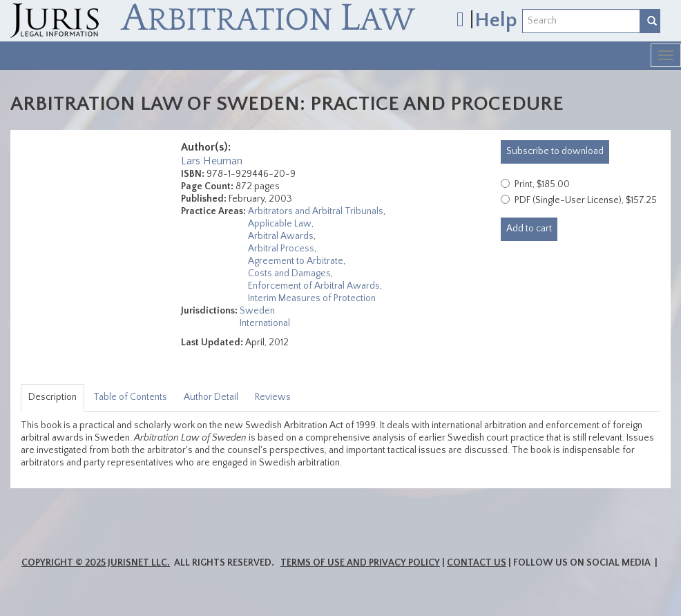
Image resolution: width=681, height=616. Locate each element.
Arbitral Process (281, 249)
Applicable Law (280, 224)
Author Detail (211, 397)
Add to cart (529, 229)
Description (52, 397)
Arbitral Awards (281, 236)
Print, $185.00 (542, 184)
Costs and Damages (289, 273)
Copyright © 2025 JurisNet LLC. (96, 563)
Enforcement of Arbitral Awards (314, 286)
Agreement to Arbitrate (296, 261)
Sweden (257, 311)
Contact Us (477, 563)
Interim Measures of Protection (312, 298)
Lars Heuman (212, 161)
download (555, 151)
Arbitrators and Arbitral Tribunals (316, 211)
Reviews (273, 397)
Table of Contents (130, 397)
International (265, 323)
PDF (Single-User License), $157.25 (586, 200)
